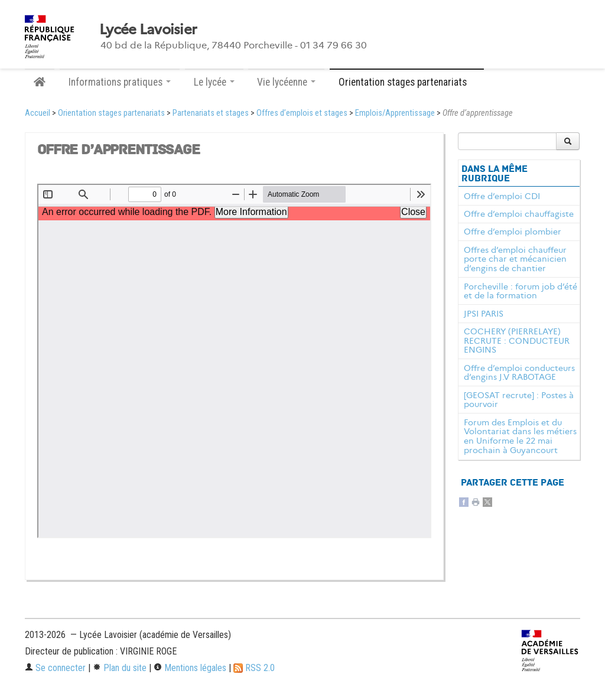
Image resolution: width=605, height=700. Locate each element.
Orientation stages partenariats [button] (407, 82)
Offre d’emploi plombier (513, 232)
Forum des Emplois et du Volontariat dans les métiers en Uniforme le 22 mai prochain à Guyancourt (520, 436)
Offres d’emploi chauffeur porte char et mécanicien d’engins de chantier (515, 259)
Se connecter (55, 668)
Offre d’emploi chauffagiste (519, 214)
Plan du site (120, 668)
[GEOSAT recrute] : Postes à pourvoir (519, 400)
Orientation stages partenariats (111, 113)
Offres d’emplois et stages (302, 113)
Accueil (38, 113)
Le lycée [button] (214, 82)
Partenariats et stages (211, 113)
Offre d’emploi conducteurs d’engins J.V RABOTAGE (519, 373)
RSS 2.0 (254, 668)
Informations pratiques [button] (120, 82)
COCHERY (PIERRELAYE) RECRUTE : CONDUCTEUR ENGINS (517, 341)
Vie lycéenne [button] (286, 82)
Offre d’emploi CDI (502, 196)
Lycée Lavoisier (148, 30)
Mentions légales (190, 668)
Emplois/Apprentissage (395, 113)
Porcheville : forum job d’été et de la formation (521, 291)
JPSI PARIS (484, 314)
